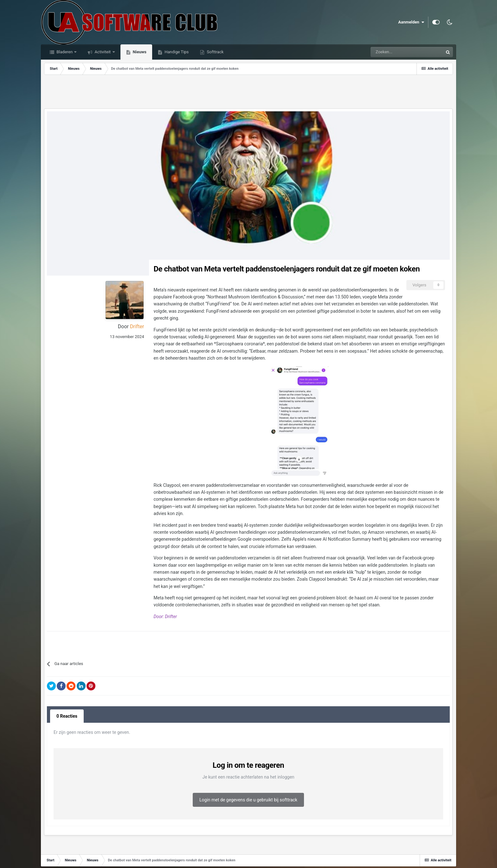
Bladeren (65, 52)
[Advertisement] (248, 92)
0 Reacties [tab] (67, 716)
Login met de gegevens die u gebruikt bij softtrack (248, 800)
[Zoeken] (392, 52)
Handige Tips (176, 52)
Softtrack (215, 52)
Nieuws (139, 52)
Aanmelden (411, 22)
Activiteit (103, 52)
